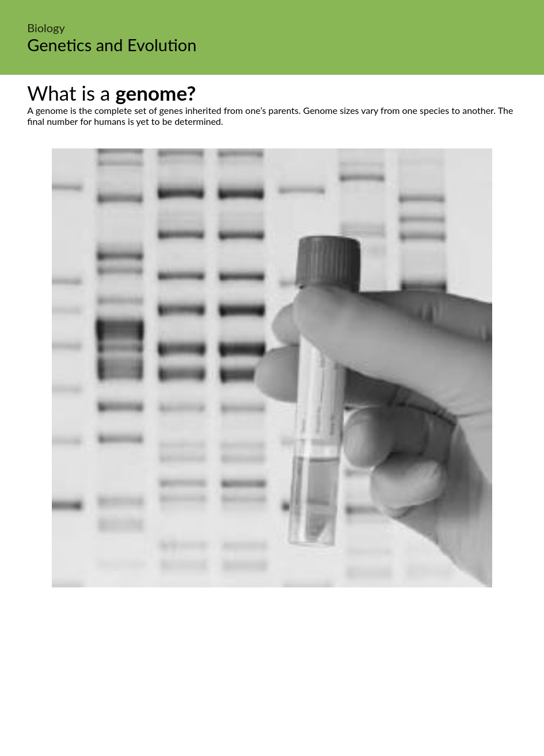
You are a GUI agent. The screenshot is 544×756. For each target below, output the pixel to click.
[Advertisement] (272, 674)
